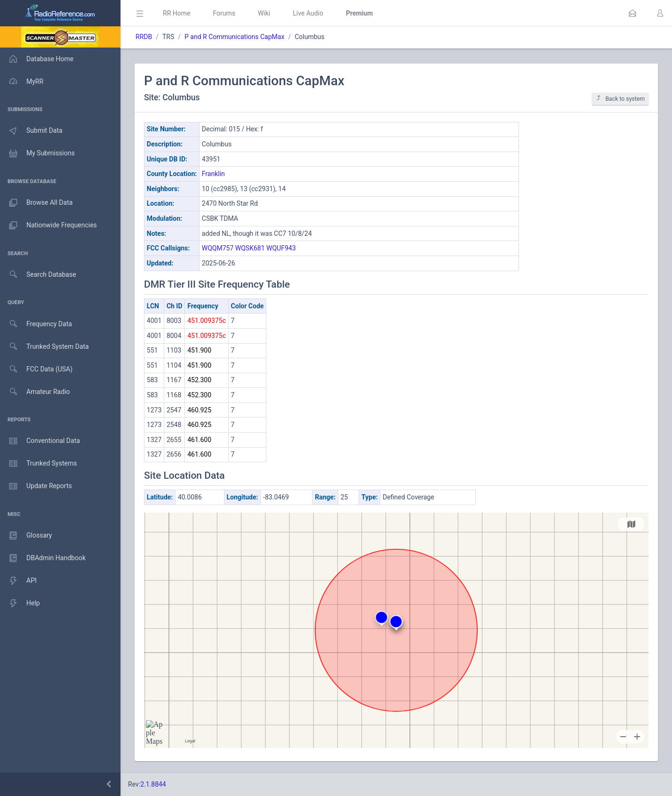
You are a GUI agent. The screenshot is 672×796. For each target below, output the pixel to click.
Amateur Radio (35, 392)
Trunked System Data (44, 347)
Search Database (38, 275)
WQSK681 (250, 248)
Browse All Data (36, 203)
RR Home (176, 13)
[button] (632, 13)
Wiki (264, 13)
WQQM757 (218, 248)
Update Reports (36, 486)
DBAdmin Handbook (43, 558)
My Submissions (37, 153)
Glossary (26, 536)
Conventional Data (40, 441)
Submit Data (31, 131)
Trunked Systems (38, 464)
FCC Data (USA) (36, 369)
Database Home (37, 59)
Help (20, 603)
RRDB (144, 37)
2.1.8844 (153, 784)
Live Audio (308, 13)
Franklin (213, 174)
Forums (224, 13)
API (18, 581)
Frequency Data (36, 324)
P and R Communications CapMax (234, 37)
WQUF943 (281, 248)
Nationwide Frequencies (48, 225)
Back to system (620, 99)
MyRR (22, 81)
